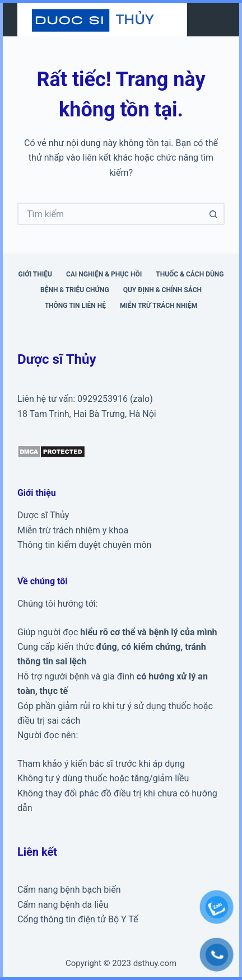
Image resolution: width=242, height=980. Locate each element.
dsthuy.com (155, 963)
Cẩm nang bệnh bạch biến (69, 890)
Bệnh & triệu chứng (75, 290)
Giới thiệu (35, 274)
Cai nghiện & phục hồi (104, 274)
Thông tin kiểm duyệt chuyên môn (84, 545)
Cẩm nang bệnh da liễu (63, 905)
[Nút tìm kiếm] (213, 214)
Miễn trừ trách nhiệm (159, 306)
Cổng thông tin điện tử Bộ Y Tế (78, 919)
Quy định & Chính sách (162, 290)
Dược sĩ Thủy (43, 515)
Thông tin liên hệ (75, 306)
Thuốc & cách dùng (190, 274)
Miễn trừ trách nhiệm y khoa (73, 530)
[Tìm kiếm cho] (110, 214)
